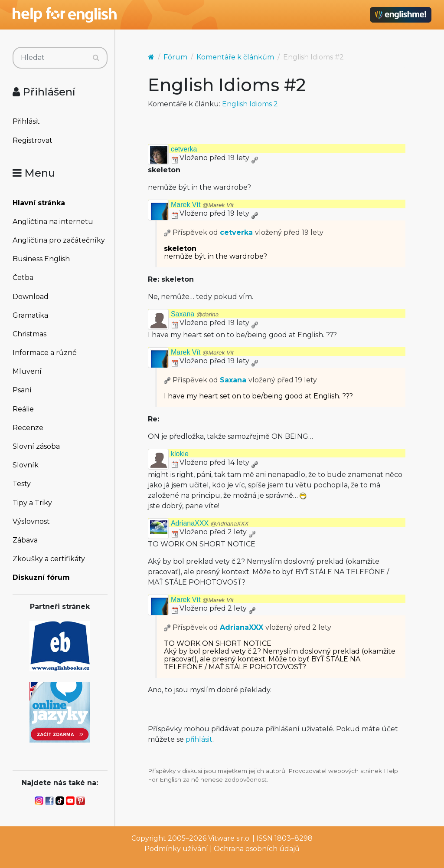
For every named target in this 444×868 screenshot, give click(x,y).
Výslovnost (31, 521)
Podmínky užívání (176, 849)
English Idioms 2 (250, 104)
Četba (23, 278)
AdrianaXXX (210, 523)
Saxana (195, 314)
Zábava (25, 540)
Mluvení (27, 371)
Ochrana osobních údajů (257, 849)
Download (31, 297)
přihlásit (199, 739)
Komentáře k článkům (235, 57)
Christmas (29, 334)
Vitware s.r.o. (229, 838)
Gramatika (30, 315)
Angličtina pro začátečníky (59, 240)
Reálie (23, 409)
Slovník (26, 465)
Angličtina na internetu (53, 222)
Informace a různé (45, 353)
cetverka (184, 149)
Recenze (28, 428)
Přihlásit (26, 121)
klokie (180, 454)
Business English (41, 259)
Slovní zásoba (36, 446)
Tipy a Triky (32, 503)
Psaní (22, 390)
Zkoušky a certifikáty (49, 559)
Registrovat (33, 140)
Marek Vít (202, 205)
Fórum (175, 57)
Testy (22, 484)
